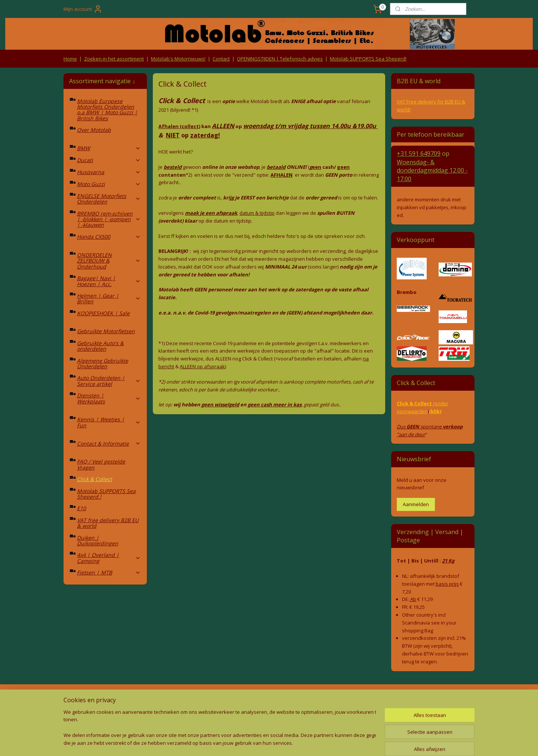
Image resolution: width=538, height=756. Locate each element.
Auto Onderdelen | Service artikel (109, 381)
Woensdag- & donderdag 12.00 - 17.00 (432, 171)
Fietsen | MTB (109, 572)
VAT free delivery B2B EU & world (108, 523)
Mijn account (83, 9)
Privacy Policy (187, 714)
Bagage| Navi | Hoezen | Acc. (109, 281)
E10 (81, 508)
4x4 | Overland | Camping (109, 558)
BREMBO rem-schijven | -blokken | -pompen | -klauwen (109, 219)
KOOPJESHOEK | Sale (103, 313)
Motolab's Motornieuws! (178, 59)
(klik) (435, 411)
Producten (269, 700)
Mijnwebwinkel (345, 742)
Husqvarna (109, 172)
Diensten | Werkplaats (109, 398)
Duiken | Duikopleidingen (98, 540)
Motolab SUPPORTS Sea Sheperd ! (106, 494)
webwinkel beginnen (279, 742)
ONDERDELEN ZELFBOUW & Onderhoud (109, 261)
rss (251, 742)
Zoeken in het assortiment (114, 59)
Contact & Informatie (109, 444)
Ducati (109, 160)
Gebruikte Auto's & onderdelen (100, 346)
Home (70, 59)
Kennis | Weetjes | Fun (109, 422)
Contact (221, 59)
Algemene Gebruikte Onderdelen (103, 363)
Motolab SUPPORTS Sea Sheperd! (368, 59)
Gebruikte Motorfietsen (106, 331)
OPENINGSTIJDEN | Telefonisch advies (280, 59)
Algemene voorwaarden (187, 700)
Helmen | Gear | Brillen (109, 298)
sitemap (235, 742)
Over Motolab (94, 130)
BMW (109, 148)
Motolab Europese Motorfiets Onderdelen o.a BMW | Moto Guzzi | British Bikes (107, 110)
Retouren (76, 700)
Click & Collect (95, 479)
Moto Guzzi (109, 184)
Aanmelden (416, 504)
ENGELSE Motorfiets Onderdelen (109, 199)
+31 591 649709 (419, 154)
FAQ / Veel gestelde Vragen (101, 464)
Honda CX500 (109, 237)
